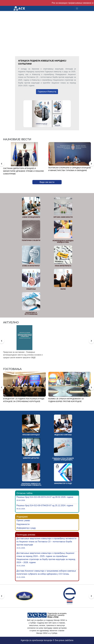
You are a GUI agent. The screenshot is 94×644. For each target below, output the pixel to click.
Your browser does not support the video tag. (47, 29)
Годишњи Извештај (47, 92)
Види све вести (47, 182)
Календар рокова (26, 535)
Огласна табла (25, 493)
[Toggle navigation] (77, 8)
